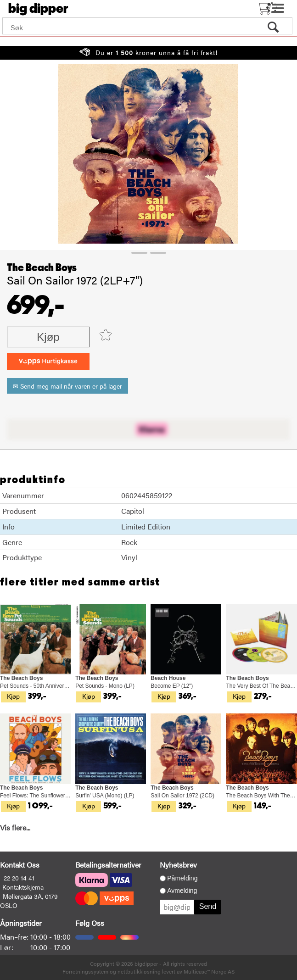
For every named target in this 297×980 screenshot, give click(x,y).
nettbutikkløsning (139, 971)
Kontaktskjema (23, 887)
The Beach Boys (42, 268)
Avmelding (182, 891)
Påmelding (182, 878)
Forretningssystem (85, 971)
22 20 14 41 (19, 878)
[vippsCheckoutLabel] (48, 361)
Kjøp (48, 337)
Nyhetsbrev (178, 865)
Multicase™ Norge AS (209, 971)
